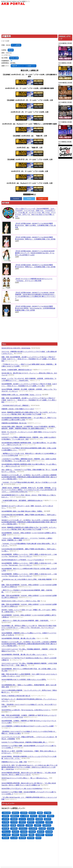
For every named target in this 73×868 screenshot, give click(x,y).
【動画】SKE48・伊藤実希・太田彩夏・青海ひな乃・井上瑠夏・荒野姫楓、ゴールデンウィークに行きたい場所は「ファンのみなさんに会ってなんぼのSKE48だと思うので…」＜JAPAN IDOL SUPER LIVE (29, 490)
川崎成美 (14, 819)
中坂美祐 (24, 832)
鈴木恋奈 (50, 828)
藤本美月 (32, 813)
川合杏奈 (14, 822)
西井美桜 (31, 838)
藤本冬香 (41, 832)
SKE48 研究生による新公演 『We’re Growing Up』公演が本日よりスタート (26, 710)
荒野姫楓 (5, 825)
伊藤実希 (24, 835)
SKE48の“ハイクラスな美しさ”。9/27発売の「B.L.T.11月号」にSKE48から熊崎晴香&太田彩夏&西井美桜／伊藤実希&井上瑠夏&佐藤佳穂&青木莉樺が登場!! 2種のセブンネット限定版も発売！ (29, 477)
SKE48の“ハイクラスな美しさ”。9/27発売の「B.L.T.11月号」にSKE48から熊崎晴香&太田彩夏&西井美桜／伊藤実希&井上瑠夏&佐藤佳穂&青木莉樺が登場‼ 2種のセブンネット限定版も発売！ (29, 522)
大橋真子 (38, 825)
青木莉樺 (49, 832)
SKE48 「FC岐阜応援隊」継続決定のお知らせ (17, 370)
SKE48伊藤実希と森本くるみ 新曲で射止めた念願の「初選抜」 (22, 511)
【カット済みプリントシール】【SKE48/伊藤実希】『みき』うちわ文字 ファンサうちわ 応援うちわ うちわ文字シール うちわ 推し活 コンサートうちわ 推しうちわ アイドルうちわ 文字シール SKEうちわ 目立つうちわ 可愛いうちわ (35, 213)
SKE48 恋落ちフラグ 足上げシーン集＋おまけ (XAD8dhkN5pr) (22, 789)
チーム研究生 (16, 45)
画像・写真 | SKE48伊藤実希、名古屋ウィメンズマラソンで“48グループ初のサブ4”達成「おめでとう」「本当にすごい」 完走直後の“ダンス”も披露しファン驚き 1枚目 (29, 400)
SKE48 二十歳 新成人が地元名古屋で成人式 (16, 696)
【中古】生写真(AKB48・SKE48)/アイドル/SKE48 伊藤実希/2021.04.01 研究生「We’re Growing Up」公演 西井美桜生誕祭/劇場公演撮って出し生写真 (35, 308)
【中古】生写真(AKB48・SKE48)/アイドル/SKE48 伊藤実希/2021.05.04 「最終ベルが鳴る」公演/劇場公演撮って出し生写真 (35, 225)
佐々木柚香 (25, 816)
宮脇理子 (42, 816)
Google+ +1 (42, 199)
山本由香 (5, 819)
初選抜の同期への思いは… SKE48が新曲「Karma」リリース (21, 395)
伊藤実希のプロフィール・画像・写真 (14, 762)
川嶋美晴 (14, 828)
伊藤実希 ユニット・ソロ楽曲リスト (24, 66)
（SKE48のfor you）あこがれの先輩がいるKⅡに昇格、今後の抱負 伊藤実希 (27, 579)
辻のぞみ (22, 819)
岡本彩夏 (5, 828)
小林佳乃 (22, 822)
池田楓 (13, 825)
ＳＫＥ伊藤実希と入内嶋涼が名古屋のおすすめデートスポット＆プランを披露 (28, 726)
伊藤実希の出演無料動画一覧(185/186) (14, 423)
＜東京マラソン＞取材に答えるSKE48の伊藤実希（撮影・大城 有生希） (25, 621)
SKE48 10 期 (14, 58)
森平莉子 (31, 822)
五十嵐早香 (6, 835)
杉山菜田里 (33, 828)
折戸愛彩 (48, 813)
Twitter (29, 199)
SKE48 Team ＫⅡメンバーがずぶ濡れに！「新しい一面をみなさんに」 (25, 778)
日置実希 (24, 813)
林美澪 (38, 838)
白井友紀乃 (23, 828)
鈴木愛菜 (42, 828)
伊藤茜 (40, 813)
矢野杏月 (50, 816)
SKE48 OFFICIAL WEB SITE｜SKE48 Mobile (16, 348)
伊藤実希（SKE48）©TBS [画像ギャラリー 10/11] (18, 409)
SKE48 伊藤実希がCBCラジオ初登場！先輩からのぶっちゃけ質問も (24, 680)
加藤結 (31, 835)
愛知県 (11, 50)
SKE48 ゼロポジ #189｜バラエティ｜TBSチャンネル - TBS (21, 601)
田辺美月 (15, 832)
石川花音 (21, 825)
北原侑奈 (5, 816)
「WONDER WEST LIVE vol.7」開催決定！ (16, 405)
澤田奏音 (5, 838)
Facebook (16, 199)
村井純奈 (31, 819)
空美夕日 (34, 816)
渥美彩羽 (48, 819)
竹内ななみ (6, 832)
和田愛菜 (39, 819)
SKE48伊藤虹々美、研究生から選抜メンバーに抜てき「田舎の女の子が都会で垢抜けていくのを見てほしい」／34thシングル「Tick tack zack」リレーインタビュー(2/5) (29, 628)
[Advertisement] (36, 20)
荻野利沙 (15, 813)
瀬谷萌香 (22, 838)
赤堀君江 (49, 822)
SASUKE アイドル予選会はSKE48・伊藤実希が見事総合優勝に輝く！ (25, 742)
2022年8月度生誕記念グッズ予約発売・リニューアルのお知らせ (23, 560)
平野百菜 (32, 832)
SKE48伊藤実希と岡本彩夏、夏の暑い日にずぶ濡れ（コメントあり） (24, 655)
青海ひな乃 (40, 822)
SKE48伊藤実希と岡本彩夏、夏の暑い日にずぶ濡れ (19, 638)
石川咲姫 (5, 822)
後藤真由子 (15, 816)
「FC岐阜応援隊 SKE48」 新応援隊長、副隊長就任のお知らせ (22, 500)
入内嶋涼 (29, 825)
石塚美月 (15, 835)
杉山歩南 (14, 838)
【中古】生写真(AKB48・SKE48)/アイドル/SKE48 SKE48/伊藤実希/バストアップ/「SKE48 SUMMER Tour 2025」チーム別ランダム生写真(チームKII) (35, 253)
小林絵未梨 (6, 813)
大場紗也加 (47, 825)
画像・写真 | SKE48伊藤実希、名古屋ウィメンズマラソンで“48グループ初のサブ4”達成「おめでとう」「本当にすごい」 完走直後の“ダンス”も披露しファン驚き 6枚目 (29, 359)
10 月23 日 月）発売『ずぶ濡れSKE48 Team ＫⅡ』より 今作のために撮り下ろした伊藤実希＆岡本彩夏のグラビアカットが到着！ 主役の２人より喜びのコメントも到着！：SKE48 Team (29, 767)
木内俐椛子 (40, 835)
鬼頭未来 (49, 835)
